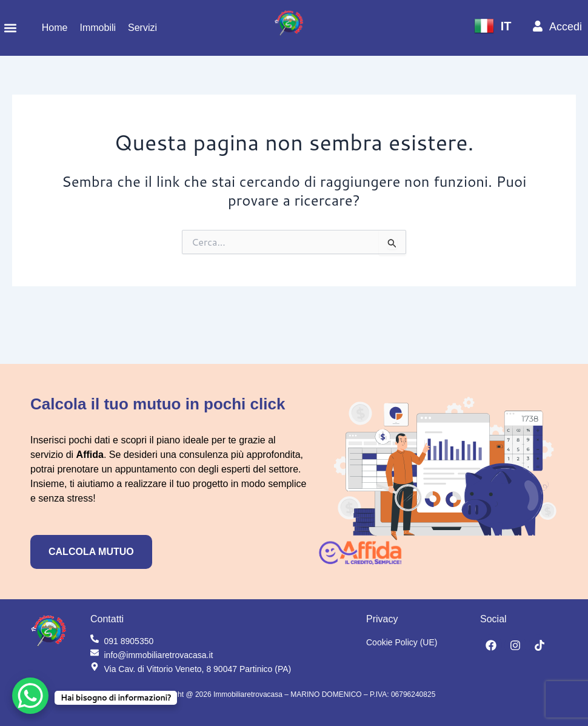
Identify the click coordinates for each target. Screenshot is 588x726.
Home (55, 28)
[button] (10, 28)
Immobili (98, 28)
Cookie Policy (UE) (402, 642)
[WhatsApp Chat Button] (30, 696)
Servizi (142, 28)
